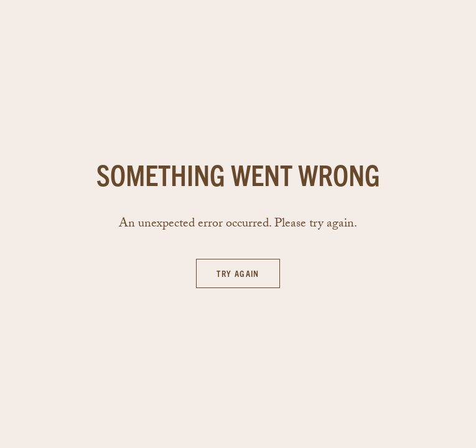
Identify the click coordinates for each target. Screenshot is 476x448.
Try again (238, 273)
